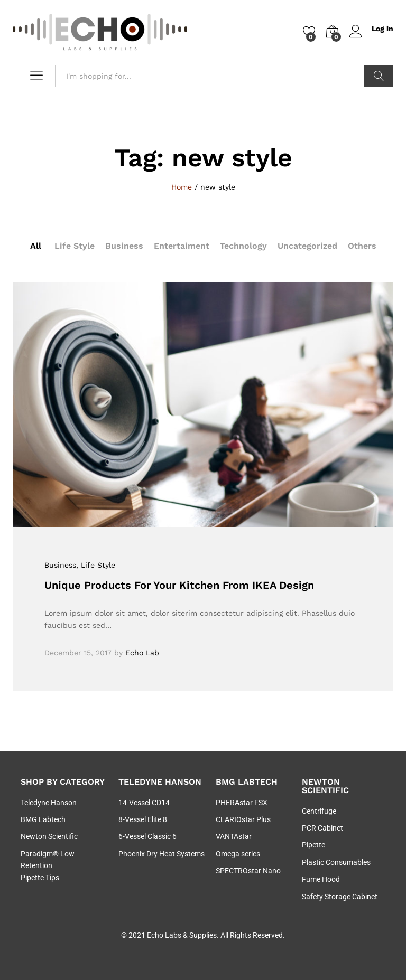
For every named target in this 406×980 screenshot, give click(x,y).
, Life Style (96, 565)
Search (379, 76)
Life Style (75, 246)
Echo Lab (142, 653)
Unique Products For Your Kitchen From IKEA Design (179, 585)
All (36, 246)
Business (124, 246)
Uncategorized (307, 246)
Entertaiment (182, 246)
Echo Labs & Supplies (182, 935)
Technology (243, 246)
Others (362, 246)
